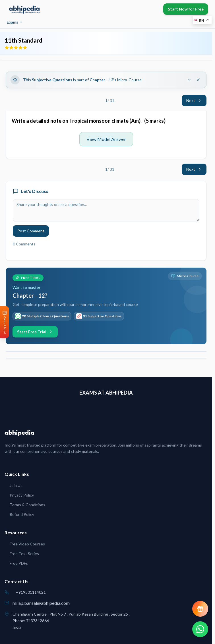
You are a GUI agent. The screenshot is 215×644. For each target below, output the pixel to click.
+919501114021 (31, 592)
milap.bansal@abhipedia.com (41, 603)
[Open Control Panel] (5, 322)
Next (194, 100)
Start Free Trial (35, 332)
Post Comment (31, 231)
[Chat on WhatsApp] (200, 629)
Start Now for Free (186, 9)
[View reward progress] (200, 609)
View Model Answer (106, 139)
